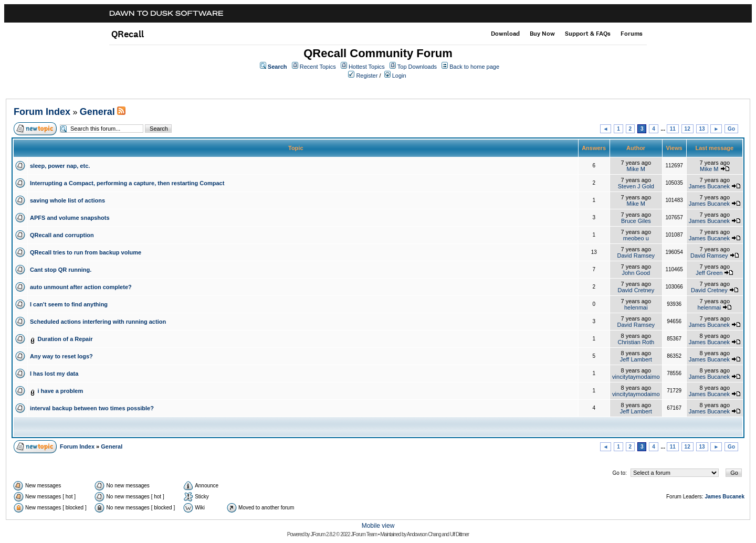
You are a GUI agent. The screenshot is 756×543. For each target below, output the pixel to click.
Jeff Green (709, 273)
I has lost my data (54, 374)
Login (399, 76)
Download (505, 34)
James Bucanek (709, 186)
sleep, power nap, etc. (60, 166)
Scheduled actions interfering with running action (98, 322)
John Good (636, 273)
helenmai (636, 307)
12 (687, 129)
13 (702, 129)
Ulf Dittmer (459, 534)
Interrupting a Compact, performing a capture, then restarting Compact (127, 183)
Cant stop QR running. (61, 270)
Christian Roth (636, 342)
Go (731, 129)
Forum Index (42, 112)
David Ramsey (636, 255)
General (97, 112)
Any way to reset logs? (61, 356)
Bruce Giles (636, 221)
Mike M (636, 169)
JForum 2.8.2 (323, 534)
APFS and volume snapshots (70, 218)
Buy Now (542, 34)
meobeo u (636, 238)
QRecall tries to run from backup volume (86, 252)
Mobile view (378, 526)
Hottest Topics (367, 67)
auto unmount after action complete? (81, 287)
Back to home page (474, 67)
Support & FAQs (588, 34)
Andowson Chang (424, 534)
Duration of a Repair (65, 339)
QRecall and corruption (62, 235)
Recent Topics (318, 67)
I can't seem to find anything (69, 304)
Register (367, 76)
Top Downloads (417, 67)
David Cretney (636, 290)
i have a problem (60, 391)
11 (673, 129)
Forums (632, 34)
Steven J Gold (636, 186)
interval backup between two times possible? (92, 408)
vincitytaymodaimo (636, 377)
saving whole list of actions (67, 200)
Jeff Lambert (636, 359)
